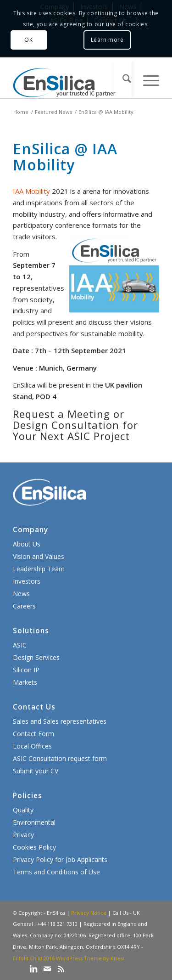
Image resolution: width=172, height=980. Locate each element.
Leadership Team (39, 569)
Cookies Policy (34, 847)
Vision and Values (39, 556)
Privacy (23, 835)
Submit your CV (36, 771)
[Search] (123, 80)
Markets (25, 682)
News (21, 594)
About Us (27, 544)
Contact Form (33, 734)
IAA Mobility (31, 191)
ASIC (20, 645)
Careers (24, 606)
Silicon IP (26, 670)
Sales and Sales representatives (60, 721)
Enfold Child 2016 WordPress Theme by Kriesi (69, 958)
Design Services (36, 657)
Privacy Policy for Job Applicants (60, 859)
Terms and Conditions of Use (56, 872)
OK (28, 40)
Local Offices (32, 746)
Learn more (107, 40)
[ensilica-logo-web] (71, 80)
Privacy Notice (89, 913)
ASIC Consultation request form (60, 758)
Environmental (34, 822)
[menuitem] (123, 80)
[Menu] (146, 80)
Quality (23, 810)
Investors (27, 581)
